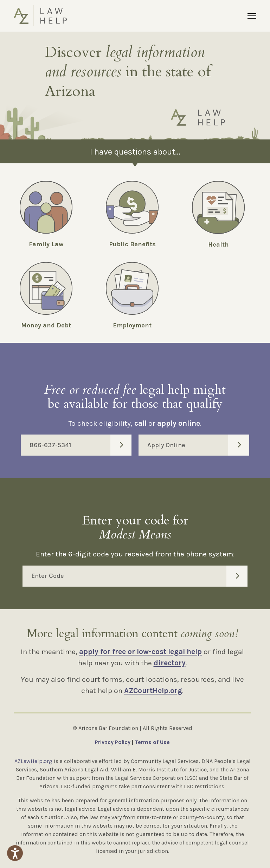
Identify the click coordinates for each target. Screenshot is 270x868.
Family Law (46, 244)
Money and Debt (46, 325)
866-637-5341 (81, 445)
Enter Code (139, 576)
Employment (132, 325)
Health (218, 244)
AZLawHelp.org (33, 761)
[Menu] (252, 16)
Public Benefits (132, 244)
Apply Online (198, 445)
